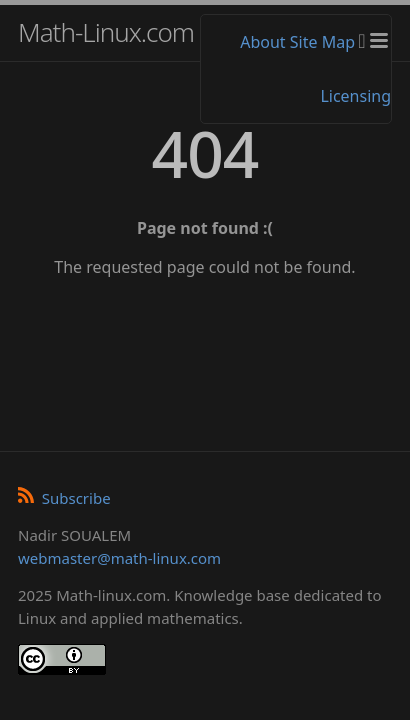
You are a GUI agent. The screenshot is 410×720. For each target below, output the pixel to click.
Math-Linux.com (106, 32)
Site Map (322, 42)
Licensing (355, 96)
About (262, 42)
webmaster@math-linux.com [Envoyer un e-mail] (119, 558)
